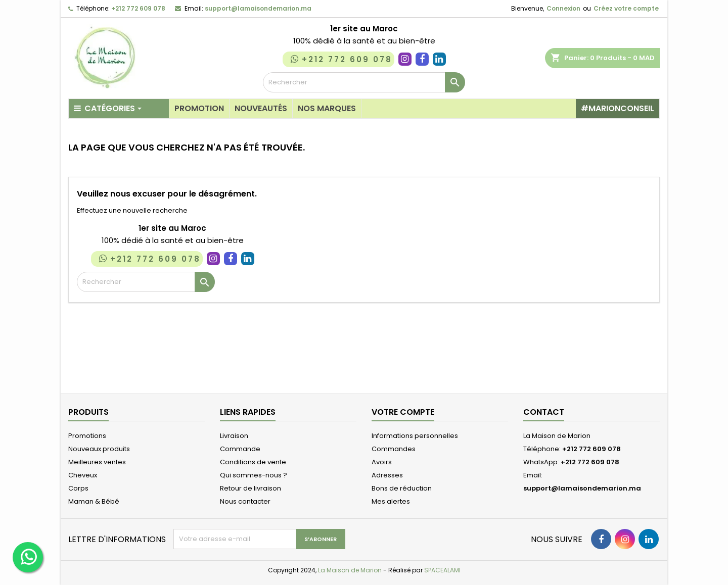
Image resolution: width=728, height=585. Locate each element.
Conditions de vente (253, 462)
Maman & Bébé (94, 501)
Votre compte (403, 412)
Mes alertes (391, 501)
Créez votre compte (626, 8)
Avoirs (382, 462)
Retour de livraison (251, 488)
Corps (78, 488)
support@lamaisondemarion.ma (258, 8)
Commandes (394, 449)
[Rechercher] (364, 82)
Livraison (234, 436)
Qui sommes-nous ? (254, 475)
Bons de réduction (402, 488)
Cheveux (83, 475)
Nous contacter (245, 501)
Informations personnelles (415, 436)
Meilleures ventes (97, 462)
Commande (240, 449)
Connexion (563, 8)
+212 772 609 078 (138, 8)
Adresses (387, 475)
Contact (544, 412)
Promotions (87, 436)
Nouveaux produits (99, 449)
